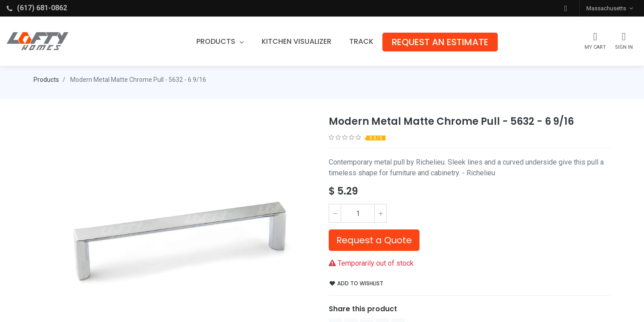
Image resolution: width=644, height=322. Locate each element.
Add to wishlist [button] (356, 283)
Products (46, 80)
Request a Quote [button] (374, 240)
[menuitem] (297, 42)
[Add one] (381, 213)
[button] (566, 8)
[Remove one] (335, 213)
